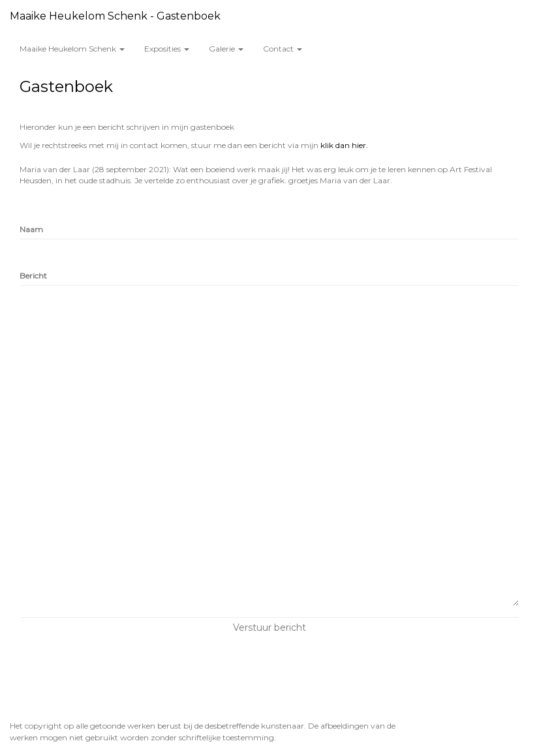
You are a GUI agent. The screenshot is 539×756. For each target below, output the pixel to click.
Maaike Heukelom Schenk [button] (72, 49)
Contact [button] (283, 49)
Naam (31, 229)
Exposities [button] (167, 49)
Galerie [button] (226, 49)
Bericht (33, 276)
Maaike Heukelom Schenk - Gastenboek (115, 16)
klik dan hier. (344, 145)
